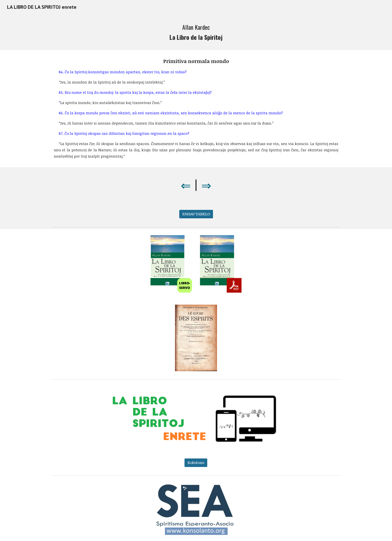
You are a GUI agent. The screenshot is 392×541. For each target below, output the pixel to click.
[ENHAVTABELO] (196, 214)
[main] (196, 32)
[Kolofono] (196, 463)
